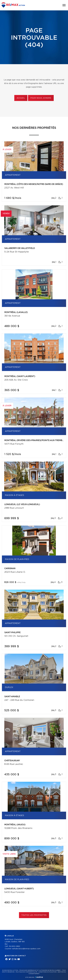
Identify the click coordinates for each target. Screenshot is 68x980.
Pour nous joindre (41, 98)
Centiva (39, 977)
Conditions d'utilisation (47, 972)
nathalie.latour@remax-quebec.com (26, 949)
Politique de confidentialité (26, 972)
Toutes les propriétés (34, 915)
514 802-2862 (14, 946)
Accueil (21, 98)
